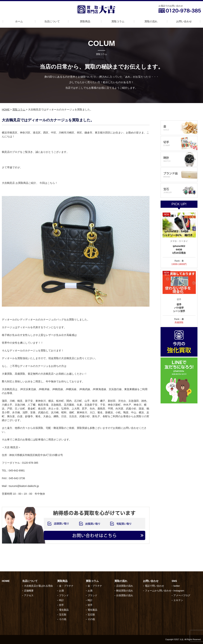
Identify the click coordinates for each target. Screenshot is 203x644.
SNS (174, 581)
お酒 (61, 591)
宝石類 (63, 615)
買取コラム (118, 21)
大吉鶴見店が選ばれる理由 (38, 586)
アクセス (29, 595)
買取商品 (85, 21)
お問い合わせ (184, 21)
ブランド (64, 595)
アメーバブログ (182, 595)
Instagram (179, 591)
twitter (177, 586)
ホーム (19, 21)
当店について (52, 21)
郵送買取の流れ (125, 591)
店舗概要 (29, 591)
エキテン (178, 600)
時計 (61, 600)
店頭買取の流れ (125, 586)
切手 (61, 605)
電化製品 (64, 610)
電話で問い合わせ (154, 586)
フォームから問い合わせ (158, 591)
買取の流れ (151, 21)
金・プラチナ (66, 586)
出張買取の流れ (125, 595)
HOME (6, 110)
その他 (63, 619)
